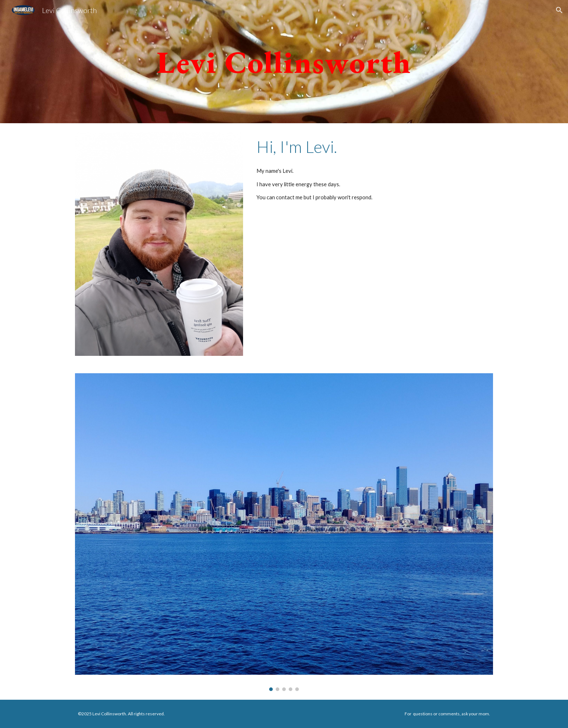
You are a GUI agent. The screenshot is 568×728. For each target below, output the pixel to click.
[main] (284, 61)
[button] (559, 10)
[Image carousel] (284, 532)
